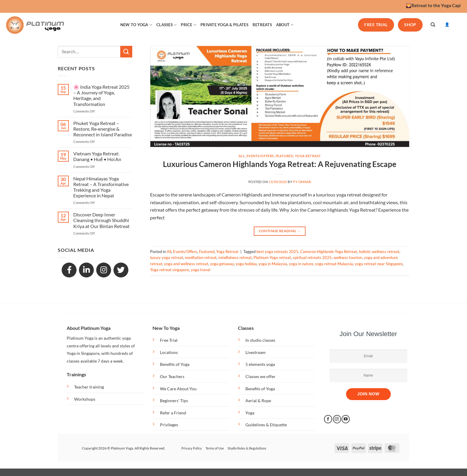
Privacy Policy (192, 448)
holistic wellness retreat (379, 252)
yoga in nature (301, 264)
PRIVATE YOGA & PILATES (224, 25)
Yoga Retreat (308, 156)
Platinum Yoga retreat (272, 257)
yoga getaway (222, 264)
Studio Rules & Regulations (247, 448)
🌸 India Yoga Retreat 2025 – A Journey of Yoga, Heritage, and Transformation (101, 95)
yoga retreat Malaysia (334, 264)
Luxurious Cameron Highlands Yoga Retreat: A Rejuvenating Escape (280, 164)
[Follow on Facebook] (328, 419)
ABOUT (285, 25)
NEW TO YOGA (136, 25)
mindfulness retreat (235, 257)
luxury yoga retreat (167, 257)
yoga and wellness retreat (186, 264)
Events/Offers (260, 156)
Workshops (85, 399)
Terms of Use (215, 448)
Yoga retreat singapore (170, 270)
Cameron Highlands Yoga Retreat (329, 252)
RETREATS (262, 25)
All (242, 156)
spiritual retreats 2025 (312, 257)
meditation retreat (201, 257)
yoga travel (201, 270)
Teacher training (89, 387)
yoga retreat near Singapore (379, 264)
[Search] (433, 25)
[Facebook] (69, 270)
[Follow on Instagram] (337, 419)
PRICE (189, 25)
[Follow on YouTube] (346, 419)
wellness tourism (348, 257)
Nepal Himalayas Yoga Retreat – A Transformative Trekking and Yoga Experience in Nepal (101, 187)
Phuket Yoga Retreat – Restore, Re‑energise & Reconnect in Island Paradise (103, 129)
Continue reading (280, 231)
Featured (284, 156)
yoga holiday (246, 264)
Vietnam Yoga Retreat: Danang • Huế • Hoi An (97, 156)
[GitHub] (121, 270)
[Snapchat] (104, 270)
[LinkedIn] (86, 270)
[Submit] (126, 52)
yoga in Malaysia (273, 264)
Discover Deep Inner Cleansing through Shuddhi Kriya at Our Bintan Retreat (101, 220)
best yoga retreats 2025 (277, 252)
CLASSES (166, 25)
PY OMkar (302, 182)
